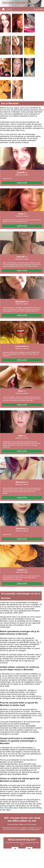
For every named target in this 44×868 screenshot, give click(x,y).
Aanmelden (39, 9)
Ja (15, 848)
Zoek (9, 9)
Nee (29, 848)
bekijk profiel (22, 183)
